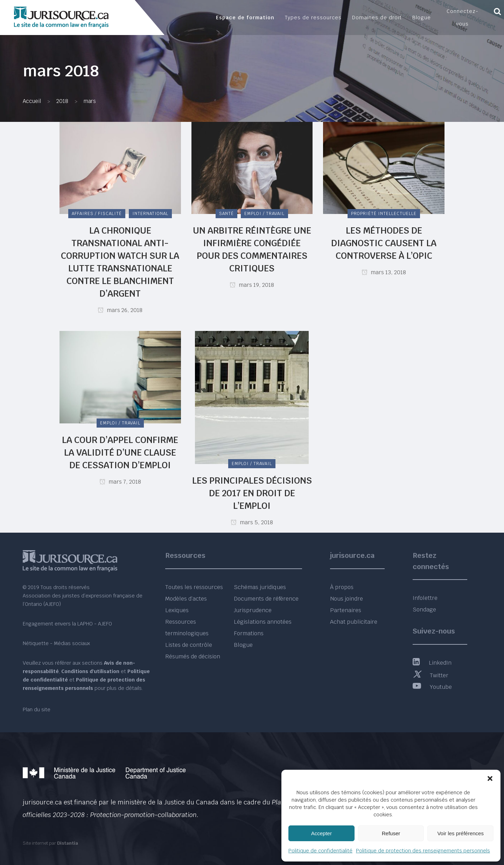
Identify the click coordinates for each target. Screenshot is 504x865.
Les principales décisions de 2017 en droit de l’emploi (252, 493)
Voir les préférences (460, 833)
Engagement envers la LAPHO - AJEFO (67, 624)
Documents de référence (266, 599)
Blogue (243, 645)
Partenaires (346, 610)
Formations (249, 633)
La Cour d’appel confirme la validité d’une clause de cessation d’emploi (120, 452)
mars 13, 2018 (384, 272)
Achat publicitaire (354, 622)
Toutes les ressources (194, 587)
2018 (62, 101)
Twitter (430, 675)
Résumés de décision (193, 656)
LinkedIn (432, 663)
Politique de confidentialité (320, 851)
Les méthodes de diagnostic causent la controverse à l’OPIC (384, 243)
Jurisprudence (253, 610)
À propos (342, 587)
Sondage (424, 610)
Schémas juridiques (260, 587)
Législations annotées (263, 622)
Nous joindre (346, 599)
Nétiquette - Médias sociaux (56, 643)
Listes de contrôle (189, 645)
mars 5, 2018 (252, 522)
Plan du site (37, 710)
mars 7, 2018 (120, 482)
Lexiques (177, 610)
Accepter (321, 833)
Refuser (391, 833)
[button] (490, 778)
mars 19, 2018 (252, 285)
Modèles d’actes (186, 599)
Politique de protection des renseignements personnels (423, 851)
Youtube (432, 687)
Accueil (32, 101)
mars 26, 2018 (120, 310)
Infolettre (425, 598)
